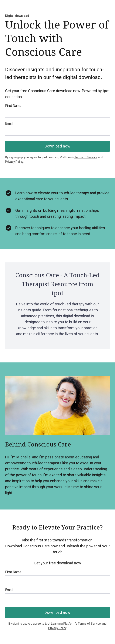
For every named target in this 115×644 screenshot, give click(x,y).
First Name (13, 106)
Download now (57, 146)
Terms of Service (86, 157)
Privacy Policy (14, 162)
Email (9, 124)
